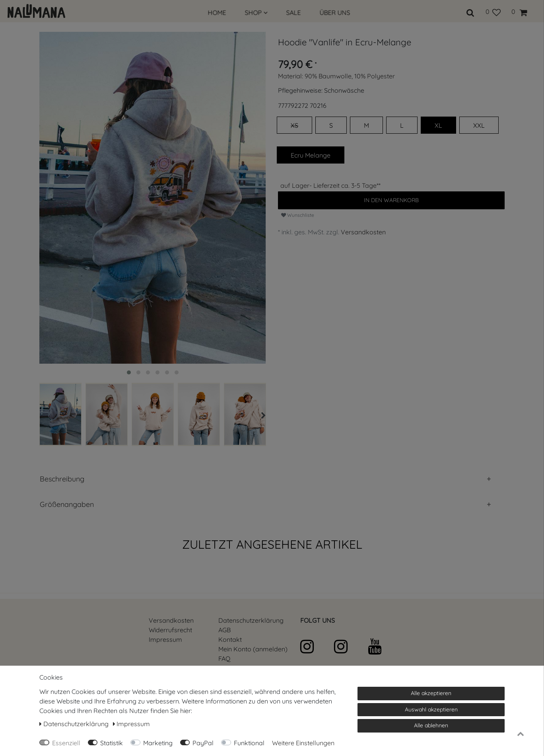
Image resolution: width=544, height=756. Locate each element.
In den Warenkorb (391, 200)
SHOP (256, 13)
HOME (217, 13)
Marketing (158, 743)
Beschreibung (62, 479)
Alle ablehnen (431, 725)
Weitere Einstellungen (303, 743)
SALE (294, 13)
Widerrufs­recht (170, 630)
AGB (224, 630)
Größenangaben (67, 504)
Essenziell (66, 743)
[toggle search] (470, 12)
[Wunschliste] (493, 12)
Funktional (249, 743)
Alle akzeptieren (431, 693)
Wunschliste (298, 215)
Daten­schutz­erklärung (251, 620)
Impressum (165, 639)
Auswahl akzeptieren (431, 709)
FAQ (224, 659)
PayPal (203, 743)
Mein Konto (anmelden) (253, 649)
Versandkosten (363, 232)
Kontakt (230, 639)
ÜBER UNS (335, 13)
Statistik (112, 743)
